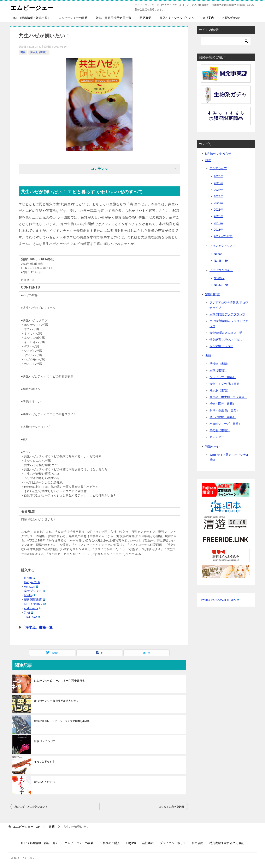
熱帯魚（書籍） (220, 364)
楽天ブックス (34, 591)
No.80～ (219, 278)
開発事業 (145, 18)
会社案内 (208, 18)
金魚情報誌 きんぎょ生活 (226, 333)
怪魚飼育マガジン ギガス (226, 340)
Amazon (31, 587)
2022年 (219, 203)
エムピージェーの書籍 (73, 18)
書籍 (23, 52)
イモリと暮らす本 (44, 762)
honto (29, 595)
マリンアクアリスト (223, 246)
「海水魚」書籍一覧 (37, 627)
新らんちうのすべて (46, 782)
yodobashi (33, 608)
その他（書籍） (220, 430)
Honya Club (33, 582)
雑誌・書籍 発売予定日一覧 (114, 18)
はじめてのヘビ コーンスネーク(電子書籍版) (60, 681)
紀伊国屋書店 (34, 600)
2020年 (219, 216)
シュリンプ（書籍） (223, 377)
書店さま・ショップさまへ (177, 18)
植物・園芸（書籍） (223, 404)
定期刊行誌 (212, 294)
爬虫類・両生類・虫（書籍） (228, 397)
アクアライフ (218, 168)
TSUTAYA (32, 617)
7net (28, 613)
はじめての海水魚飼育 (171, 807)
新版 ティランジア (45, 741)
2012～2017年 (223, 236)
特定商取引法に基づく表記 (227, 843)
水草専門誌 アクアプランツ (227, 314)
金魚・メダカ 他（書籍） (226, 384)
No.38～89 (221, 261)
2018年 (219, 230)
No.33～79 (221, 285)
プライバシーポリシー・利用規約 (182, 843)
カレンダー (217, 437)
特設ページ (212, 446)
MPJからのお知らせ (218, 154)
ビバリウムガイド (221, 270)
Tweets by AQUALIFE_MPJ (220, 600)
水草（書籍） (218, 370)
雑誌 (208, 160)
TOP (26, 827)
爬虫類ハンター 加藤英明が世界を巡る (56, 701)
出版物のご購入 (110, 843)
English (131, 843)
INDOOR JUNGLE (221, 346)
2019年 (219, 223)
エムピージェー (33, 7)
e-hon (29, 578)
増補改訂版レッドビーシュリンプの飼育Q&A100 (62, 721)
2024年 (219, 190)
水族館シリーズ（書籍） (225, 424)
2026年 (219, 176)
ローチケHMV (35, 604)
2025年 (219, 183)
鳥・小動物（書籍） (223, 417)
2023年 (219, 196)
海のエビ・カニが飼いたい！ (31, 807)
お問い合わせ (231, 18)
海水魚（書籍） (39, 52)
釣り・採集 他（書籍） (224, 410)
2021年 (219, 210)
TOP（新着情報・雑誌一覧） (31, 18)
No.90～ (219, 254)
